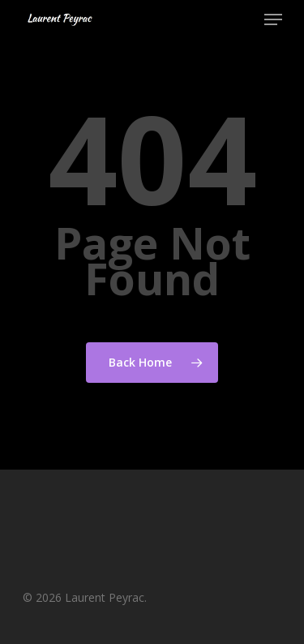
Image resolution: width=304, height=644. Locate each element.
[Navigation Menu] (273, 19)
